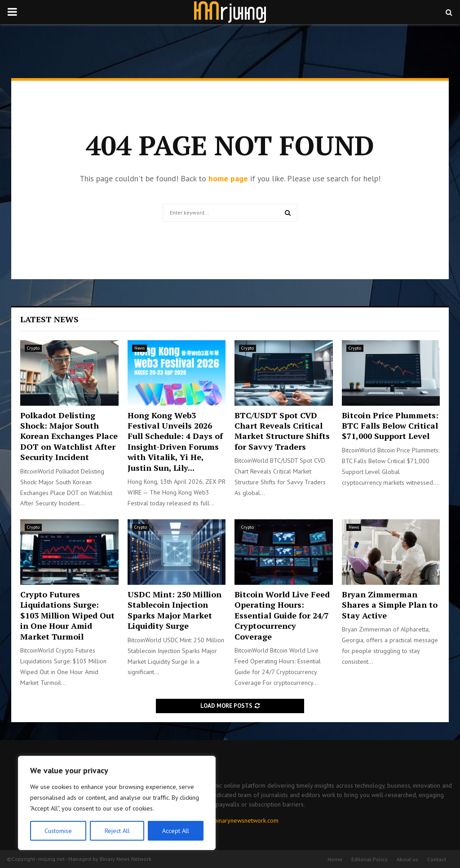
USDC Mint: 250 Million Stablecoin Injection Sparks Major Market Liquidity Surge (175, 610)
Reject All (117, 831)
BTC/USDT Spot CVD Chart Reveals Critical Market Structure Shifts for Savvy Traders (282, 431)
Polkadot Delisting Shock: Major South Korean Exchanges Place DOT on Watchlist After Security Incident (69, 436)
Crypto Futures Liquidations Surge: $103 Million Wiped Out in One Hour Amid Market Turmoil (67, 615)
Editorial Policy (369, 859)
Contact (437, 859)
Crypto (33, 348)
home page (228, 178)
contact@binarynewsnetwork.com (234, 820)
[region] (117, 803)
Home (335, 859)
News (139, 348)
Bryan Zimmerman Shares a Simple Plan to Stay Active (390, 605)
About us (407, 859)
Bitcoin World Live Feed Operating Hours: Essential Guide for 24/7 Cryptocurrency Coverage (282, 615)
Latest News (49, 319)
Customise (58, 831)
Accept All (176, 831)
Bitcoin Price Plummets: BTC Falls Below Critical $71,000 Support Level (390, 426)
